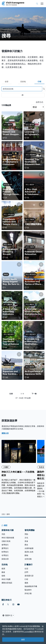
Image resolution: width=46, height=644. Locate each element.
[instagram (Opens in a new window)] (13, 604)
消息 (3, 534)
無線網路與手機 (31, 586)
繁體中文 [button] (7, 615)
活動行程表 (6, 541)
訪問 (26, 572)
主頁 (3, 514)
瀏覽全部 (5, 433)
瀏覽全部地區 (7, 583)
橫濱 (3, 569)
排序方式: (40, 102)
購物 (26, 555)
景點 (26, 534)
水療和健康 (29, 548)
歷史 (26, 545)
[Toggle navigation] (42, 4)
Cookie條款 (28, 632)
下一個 (34, 394)
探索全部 (5, 559)
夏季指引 (5, 548)
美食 (26, 541)
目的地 (23, 82)
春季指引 (5, 545)
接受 (23, 640)
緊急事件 (28, 590)
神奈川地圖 (6, 579)
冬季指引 (5, 555)
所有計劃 (28, 593)
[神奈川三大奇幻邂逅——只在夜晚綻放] (19, 467)
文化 (26, 538)
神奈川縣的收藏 (8, 538)
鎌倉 (3, 572)
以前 (11, 394)
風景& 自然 (29, 552)
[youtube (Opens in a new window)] (18, 604)
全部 (7, 82)
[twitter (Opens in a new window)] (8, 604)
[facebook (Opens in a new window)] (3, 604)
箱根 (3, 576)
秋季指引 (5, 552)
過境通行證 (29, 576)
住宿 (26, 569)
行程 (39, 82)
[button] (19, 115)
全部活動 (28, 559)
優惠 (26, 583)
